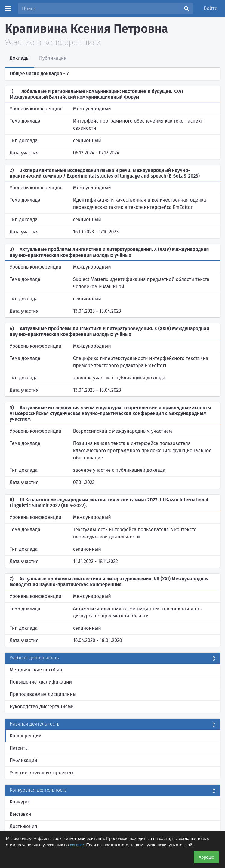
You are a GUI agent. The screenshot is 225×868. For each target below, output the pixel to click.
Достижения (23, 826)
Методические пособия (36, 670)
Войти (211, 8)
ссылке (77, 845)
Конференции (26, 736)
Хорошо (206, 857)
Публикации (23, 760)
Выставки (20, 814)
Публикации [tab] (53, 58)
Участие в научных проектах (42, 773)
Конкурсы (21, 802)
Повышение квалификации (41, 682)
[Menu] (8, 8)
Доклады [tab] (20, 58)
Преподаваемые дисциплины (43, 694)
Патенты (19, 748)
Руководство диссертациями (42, 707)
